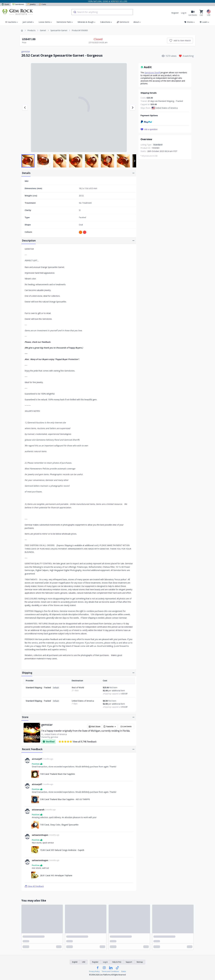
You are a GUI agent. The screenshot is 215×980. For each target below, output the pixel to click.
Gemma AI (123, 22)
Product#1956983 (80, 30)
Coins (42, 4)
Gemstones (18, 4)
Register (175, 13)
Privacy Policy (94, 972)
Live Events (126, 727)
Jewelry (31, 4)
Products (31, 30)
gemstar (26, 52)
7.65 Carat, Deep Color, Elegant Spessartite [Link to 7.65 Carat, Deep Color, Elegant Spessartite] (59, 825)
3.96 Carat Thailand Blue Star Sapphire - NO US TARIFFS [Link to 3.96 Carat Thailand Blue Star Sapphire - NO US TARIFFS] (65, 799)
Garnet (43, 30)
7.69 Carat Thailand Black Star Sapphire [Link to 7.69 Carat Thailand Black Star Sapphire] (57, 774)
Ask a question (149, 129)
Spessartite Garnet (59, 30)
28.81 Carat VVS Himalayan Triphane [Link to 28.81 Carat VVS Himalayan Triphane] (56, 875)
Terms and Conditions (110, 972)
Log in (184, 13)
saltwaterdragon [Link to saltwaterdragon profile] (40, 835)
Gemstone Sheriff (152, 73)
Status (124, 972)
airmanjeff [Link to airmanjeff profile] (37, 759)
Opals (5, 4)
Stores (190, 22)
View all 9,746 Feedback (77, 742)
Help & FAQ (117, 962)
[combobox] (102, 12)
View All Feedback (34, 886)
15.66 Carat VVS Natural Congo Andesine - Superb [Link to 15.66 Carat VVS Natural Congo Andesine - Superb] (62, 850)
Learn (205, 22)
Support (129, 962)
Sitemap (140, 962)
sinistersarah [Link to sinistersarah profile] (38, 810)
